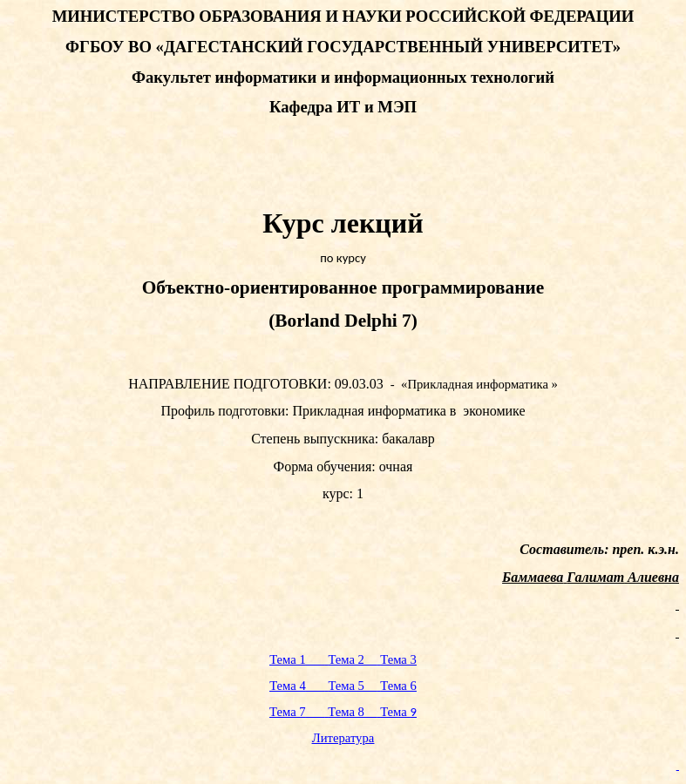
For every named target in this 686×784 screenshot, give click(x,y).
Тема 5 (352, 686)
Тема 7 (297, 712)
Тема (398, 712)
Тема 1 (297, 659)
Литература (343, 738)
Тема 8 (352, 712)
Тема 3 (398, 659)
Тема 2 (352, 659)
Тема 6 (398, 686)
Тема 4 (297, 686)
